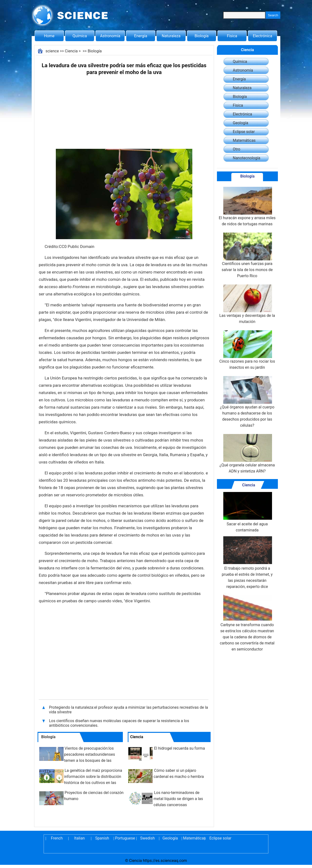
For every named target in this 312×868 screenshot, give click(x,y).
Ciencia (71, 51)
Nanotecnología (247, 158)
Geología (240, 123)
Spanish (102, 838)
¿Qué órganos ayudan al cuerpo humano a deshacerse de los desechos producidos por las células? (247, 402)
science (52, 51)
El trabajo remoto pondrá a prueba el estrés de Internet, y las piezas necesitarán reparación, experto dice (247, 563)
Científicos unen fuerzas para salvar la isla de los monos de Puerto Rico (247, 255)
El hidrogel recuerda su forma (180, 748)
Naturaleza (171, 36)
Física (232, 36)
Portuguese (125, 838)
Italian (79, 838)
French (57, 838)
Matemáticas (244, 140)
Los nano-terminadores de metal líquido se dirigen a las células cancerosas (178, 799)
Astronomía (110, 36)
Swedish (147, 838)
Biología (202, 36)
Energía (141, 36)
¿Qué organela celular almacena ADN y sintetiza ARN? (247, 454)
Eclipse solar (244, 132)
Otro (237, 149)
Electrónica (262, 36)
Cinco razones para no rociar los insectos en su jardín (247, 350)
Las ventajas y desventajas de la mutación (247, 304)
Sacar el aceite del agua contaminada (247, 512)
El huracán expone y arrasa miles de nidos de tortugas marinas (247, 207)
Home (49, 36)
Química (80, 36)
